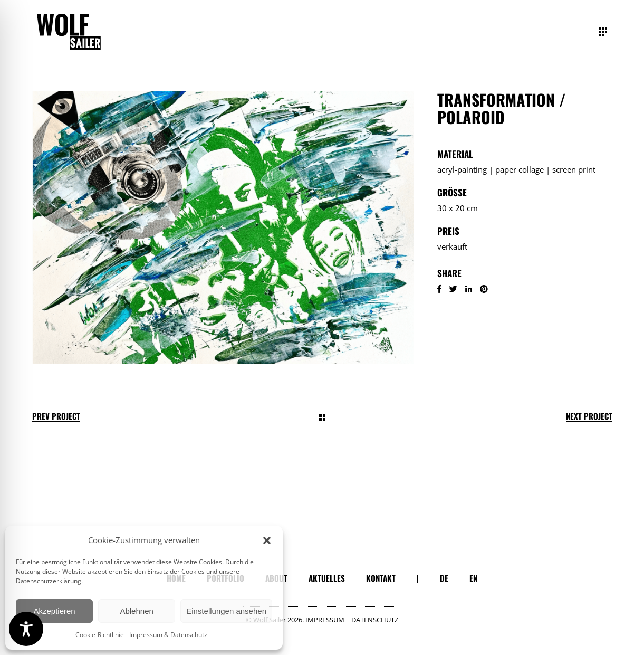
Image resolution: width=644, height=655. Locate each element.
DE (444, 578)
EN (473, 578)
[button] (267, 540)
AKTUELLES (327, 578)
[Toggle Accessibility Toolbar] (26, 629)
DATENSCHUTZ (375, 620)
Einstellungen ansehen (226, 611)
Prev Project (56, 416)
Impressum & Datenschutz (168, 635)
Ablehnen (136, 611)
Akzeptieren (54, 611)
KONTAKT (381, 578)
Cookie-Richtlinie (100, 635)
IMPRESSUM (325, 620)
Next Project (589, 416)
